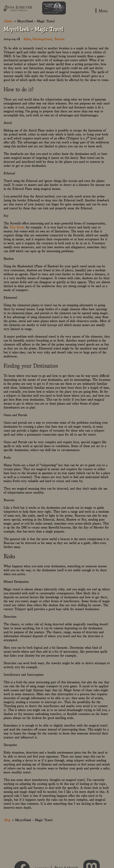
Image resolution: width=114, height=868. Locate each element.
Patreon (59, 39)
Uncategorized (42, 39)
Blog (7, 820)
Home (8, 21)
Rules (27, 39)
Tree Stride (17, 227)
